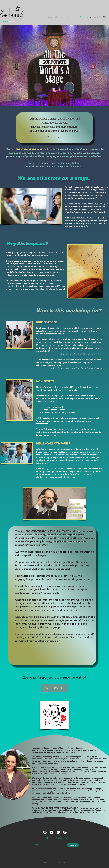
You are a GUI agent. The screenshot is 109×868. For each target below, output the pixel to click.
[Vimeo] (45, 832)
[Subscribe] (73, 845)
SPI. (65, 863)
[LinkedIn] (58, 832)
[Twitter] (52, 832)
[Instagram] (65, 832)
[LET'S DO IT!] (54, 688)
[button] (63, 17)
